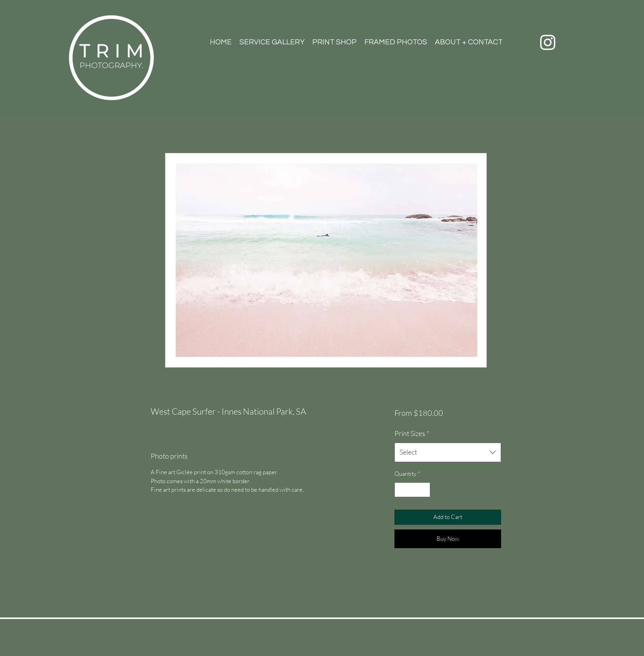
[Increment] (424, 490)
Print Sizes (412, 433)
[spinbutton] (413, 490)
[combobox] (448, 452)
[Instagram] (548, 42)
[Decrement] (401, 490)
